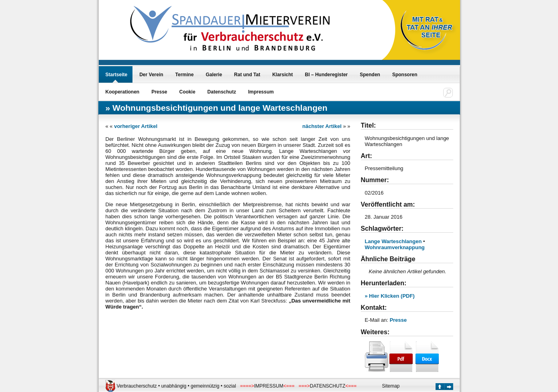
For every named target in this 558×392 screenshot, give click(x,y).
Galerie (214, 75)
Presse (159, 92)
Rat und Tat (247, 75)
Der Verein (151, 75)
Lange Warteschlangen (393, 241)
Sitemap (391, 386)
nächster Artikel (322, 126)
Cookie (187, 92)
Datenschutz (222, 92)
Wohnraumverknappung (395, 247)
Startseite (117, 75)
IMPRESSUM (269, 386)
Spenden (370, 75)
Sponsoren (405, 75)
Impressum (261, 92)
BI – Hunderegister (327, 75)
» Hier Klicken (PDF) (390, 296)
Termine (185, 75)
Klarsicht (282, 75)
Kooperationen (123, 92)
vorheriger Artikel (136, 126)
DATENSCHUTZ (328, 386)
